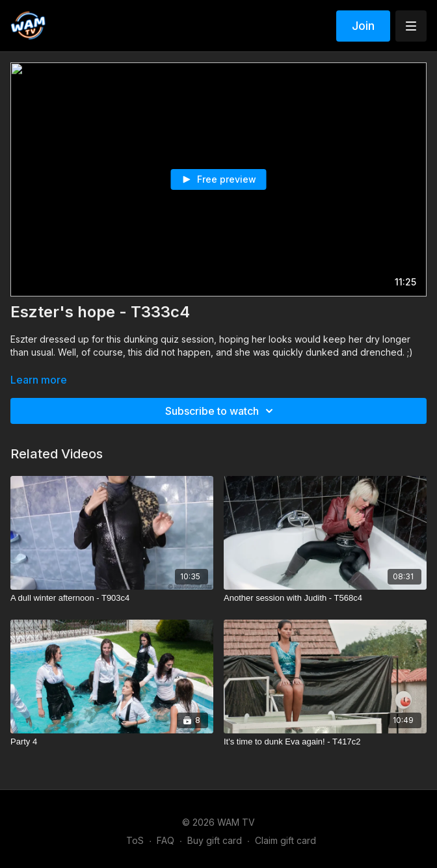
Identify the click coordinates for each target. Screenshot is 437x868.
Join (363, 26)
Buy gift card (215, 840)
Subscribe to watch (221, 411)
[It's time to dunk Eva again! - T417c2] (325, 742)
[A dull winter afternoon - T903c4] (112, 598)
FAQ (166, 840)
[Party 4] (112, 742)
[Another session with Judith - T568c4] (325, 598)
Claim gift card (285, 840)
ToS (135, 840)
